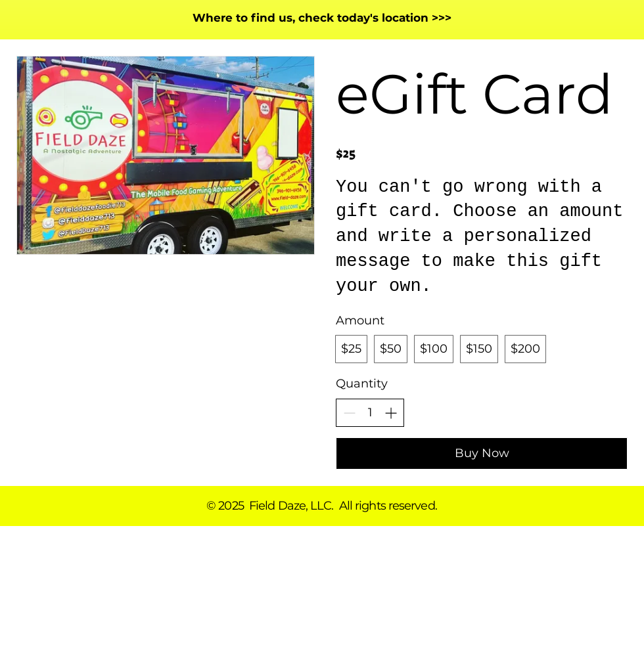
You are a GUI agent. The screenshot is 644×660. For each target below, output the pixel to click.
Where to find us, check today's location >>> (322, 18)
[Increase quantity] (391, 413)
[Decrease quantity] (349, 413)
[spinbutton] (370, 413)
